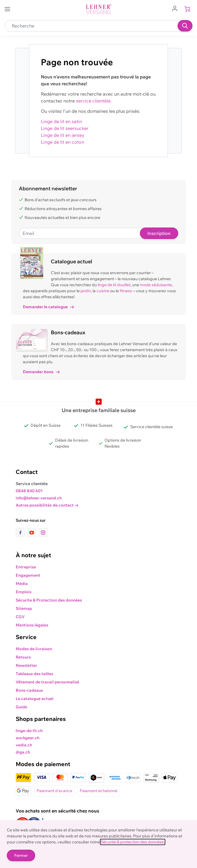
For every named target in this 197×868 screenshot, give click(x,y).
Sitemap (24, 608)
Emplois (24, 592)
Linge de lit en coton (63, 142)
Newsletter (26, 665)
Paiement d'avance (54, 791)
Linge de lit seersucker (65, 128)
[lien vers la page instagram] (43, 533)
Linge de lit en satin (61, 121)
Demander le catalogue (48, 307)
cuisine (103, 291)
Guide (21, 707)
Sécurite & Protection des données (49, 600)
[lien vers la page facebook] (21, 533)
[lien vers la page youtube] (33, 533)
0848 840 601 (29, 491)
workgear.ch (28, 738)
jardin (86, 291)
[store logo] (98, 9)
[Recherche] (185, 26)
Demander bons (41, 372)
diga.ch (23, 752)
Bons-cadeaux (29, 690)
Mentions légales (32, 625)
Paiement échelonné (98, 791)
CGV (20, 617)
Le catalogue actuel (35, 699)
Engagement (28, 575)
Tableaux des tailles (34, 674)
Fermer (21, 855)
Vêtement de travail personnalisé (47, 682)
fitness (126, 291)
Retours (23, 657)
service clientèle (93, 101)
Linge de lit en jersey (63, 135)
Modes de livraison (34, 649)
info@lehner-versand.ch (39, 498)
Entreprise (26, 567)
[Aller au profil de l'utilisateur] (176, 8)
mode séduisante (156, 285)
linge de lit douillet (114, 285)
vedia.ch (24, 745)
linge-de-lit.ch (29, 731)
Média (22, 584)
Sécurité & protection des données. (133, 842)
